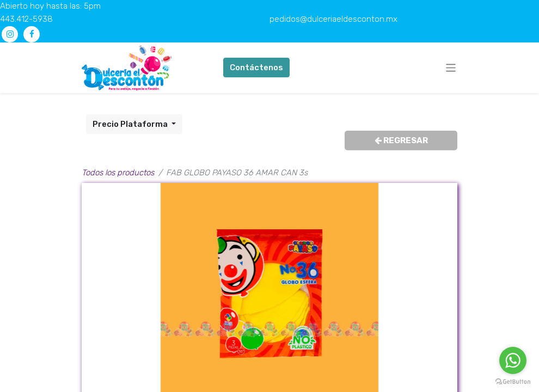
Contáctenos (256, 68)
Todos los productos (118, 173)
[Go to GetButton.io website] (513, 381)
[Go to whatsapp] (513, 360)
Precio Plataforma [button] (131, 124)
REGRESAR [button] (401, 140)
